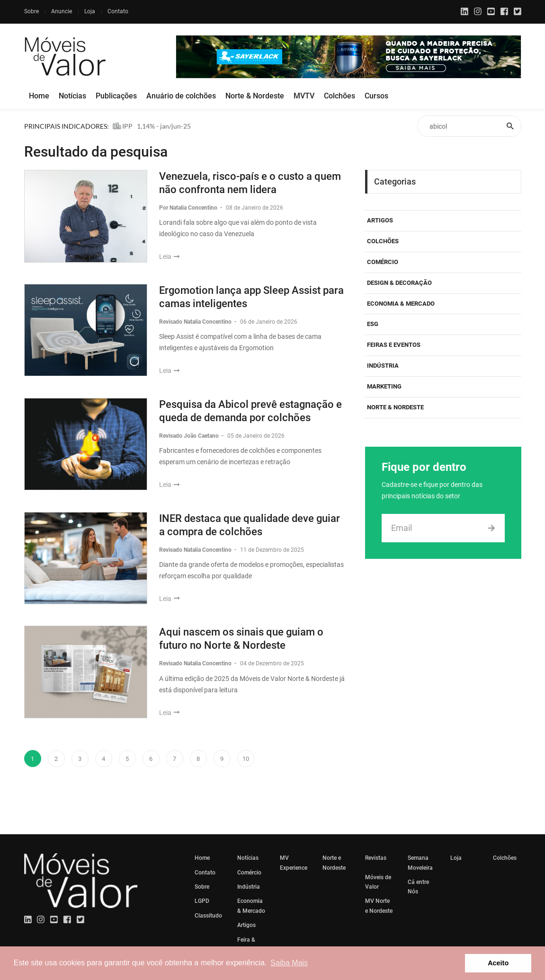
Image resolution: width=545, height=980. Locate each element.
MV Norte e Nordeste (379, 906)
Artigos (380, 220)
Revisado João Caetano (190, 436)
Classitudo (208, 916)
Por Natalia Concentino (189, 208)
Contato (118, 11)
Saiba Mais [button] (289, 963)
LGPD (202, 901)
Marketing (384, 386)
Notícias (72, 96)
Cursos (376, 96)
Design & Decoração (399, 283)
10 (246, 759)
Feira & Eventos (247, 945)
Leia (169, 256)
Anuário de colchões (181, 96)
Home (39, 96)
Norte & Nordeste (255, 96)
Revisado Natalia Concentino (196, 322)
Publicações (116, 96)
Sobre (31, 11)
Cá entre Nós (418, 887)
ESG (373, 324)
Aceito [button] (498, 963)
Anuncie (62, 11)
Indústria (383, 366)
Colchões (340, 96)
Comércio (383, 262)
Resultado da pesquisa (96, 152)
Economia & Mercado (401, 304)
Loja (90, 11)
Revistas (376, 858)
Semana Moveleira (420, 863)
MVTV (304, 96)
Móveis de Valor (378, 882)
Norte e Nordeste (334, 863)
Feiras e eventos (394, 345)
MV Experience (294, 863)
